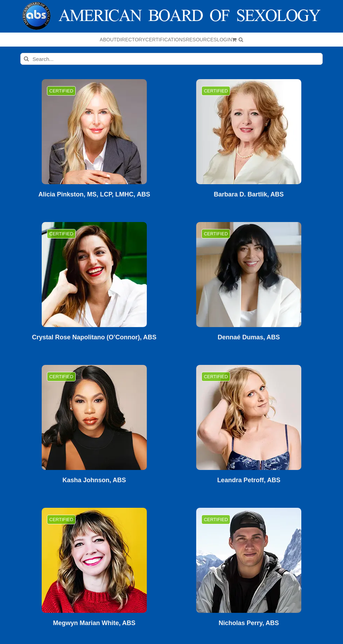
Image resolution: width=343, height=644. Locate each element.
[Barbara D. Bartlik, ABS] (249, 132)
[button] (241, 40)
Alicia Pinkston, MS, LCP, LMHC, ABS (94, 195)
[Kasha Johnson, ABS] (94, 417)
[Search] (26, 59)
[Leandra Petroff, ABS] (249, 417)
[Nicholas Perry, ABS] (249, 560)
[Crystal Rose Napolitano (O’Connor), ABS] (94, 275)
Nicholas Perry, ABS (249, 623)
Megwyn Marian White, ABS (94, 623)
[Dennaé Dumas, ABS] (249, 275)
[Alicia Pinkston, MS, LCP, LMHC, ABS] (94, 132)
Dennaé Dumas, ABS (249, 337)
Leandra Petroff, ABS (249, 480)
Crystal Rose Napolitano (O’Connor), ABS (94, 337)
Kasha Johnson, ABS (94, 480)
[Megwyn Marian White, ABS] (94, 560)
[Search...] (171, 59)
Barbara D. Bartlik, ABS (249, 195)
